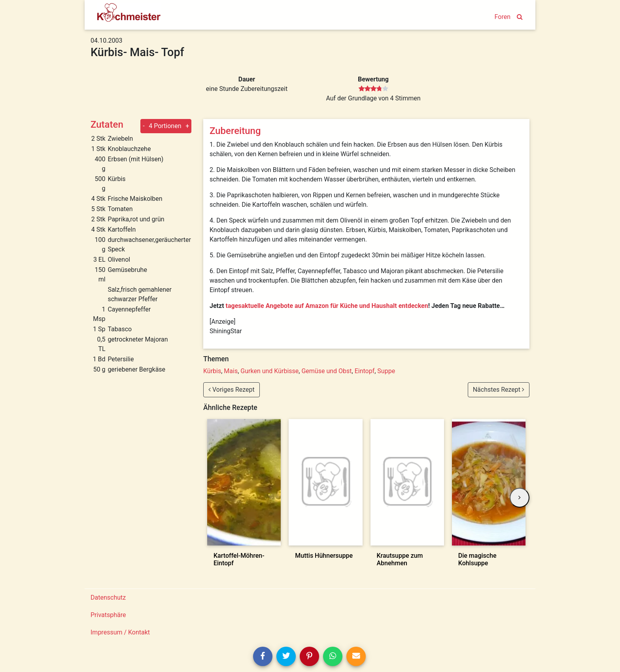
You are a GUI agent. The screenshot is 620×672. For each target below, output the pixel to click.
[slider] (373, 89)
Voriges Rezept (232, 390)
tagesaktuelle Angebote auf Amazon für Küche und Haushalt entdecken (327, 306)
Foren (503, 17)
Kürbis (212, 371)
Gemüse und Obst (326, 371)
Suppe (386, 371)
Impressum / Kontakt (120, 632)
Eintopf (365, 371)
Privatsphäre (108, 615)
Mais (231, 371)
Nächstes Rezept (499, 390)
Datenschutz (108, 597)
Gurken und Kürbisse (269, 371)
